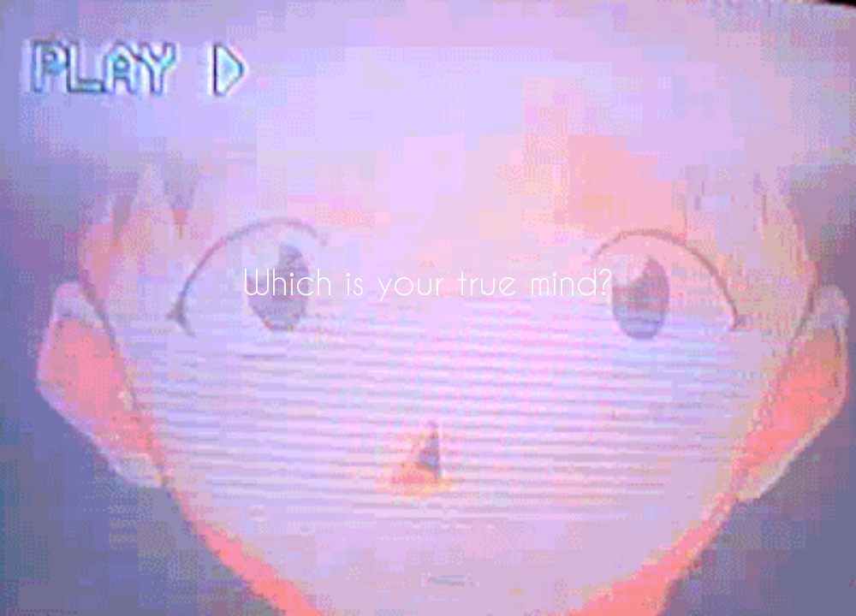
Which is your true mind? (428, 281)
